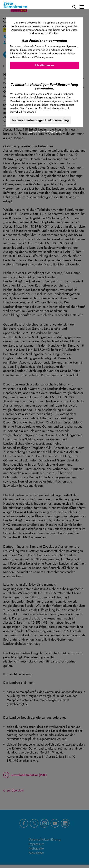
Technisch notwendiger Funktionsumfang (40, 120)
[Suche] (74, 7)
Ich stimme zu (44, 65)
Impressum (53, 132)
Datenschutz (36, 132)
